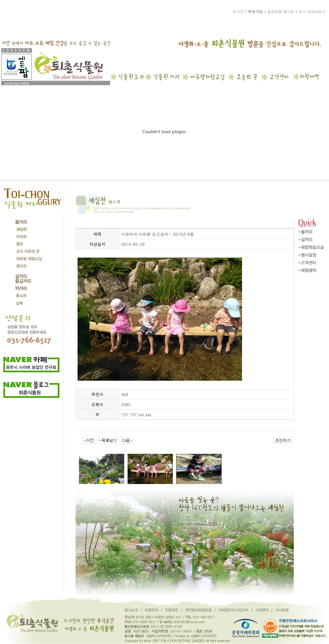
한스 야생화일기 (312, 12)
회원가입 (255, 12)
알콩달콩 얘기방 (281, 12)
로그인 (238, 12)
